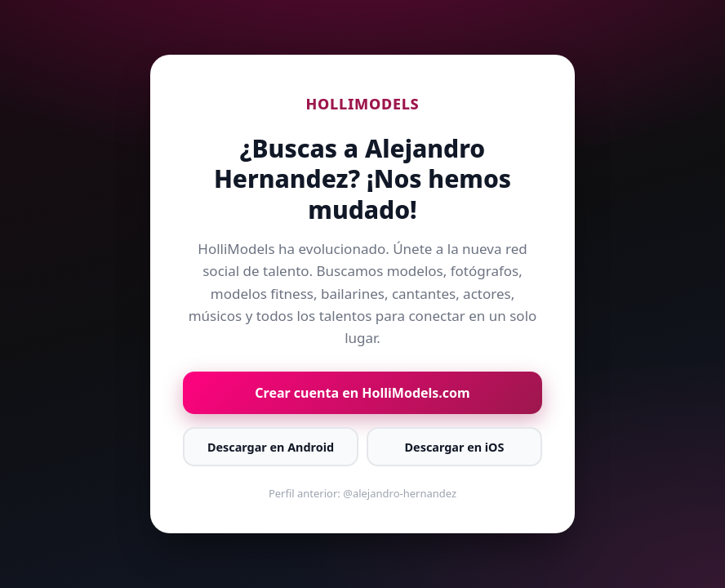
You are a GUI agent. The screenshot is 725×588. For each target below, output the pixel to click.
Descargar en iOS (455, 447)
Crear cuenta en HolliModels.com (362, 393)
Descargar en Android (271, 447)
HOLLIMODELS (363, 104)
